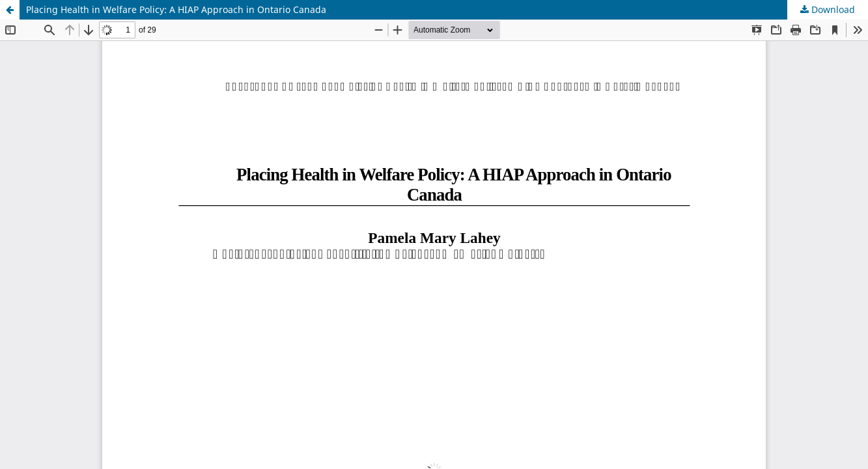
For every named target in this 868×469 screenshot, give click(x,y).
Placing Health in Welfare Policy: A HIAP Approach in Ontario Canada (176, 9)
